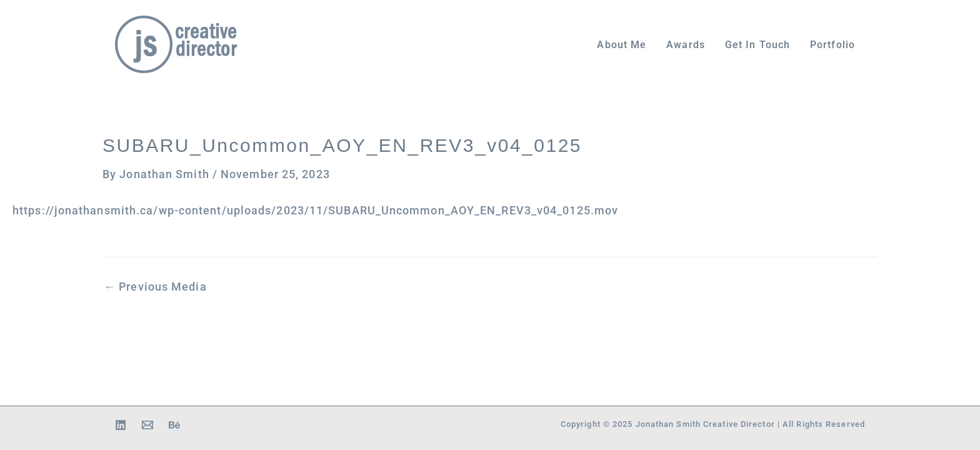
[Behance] (174, 425)
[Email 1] (147, 425)
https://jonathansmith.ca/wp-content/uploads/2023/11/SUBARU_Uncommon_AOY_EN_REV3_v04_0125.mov (315, 211)
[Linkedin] (121, 425)
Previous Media (155, 287)
